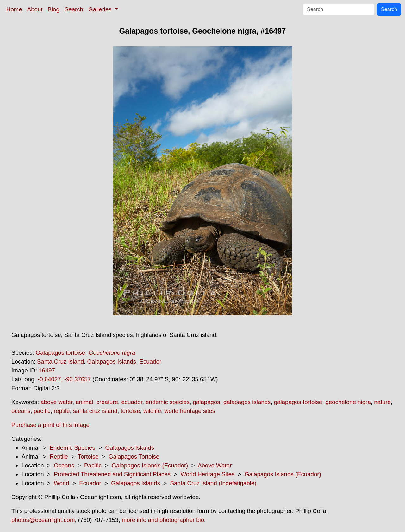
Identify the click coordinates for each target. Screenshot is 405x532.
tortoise (130, 411)
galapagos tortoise (298, 402)
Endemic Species (72, 448)
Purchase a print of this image (50, 425)
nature (382, 402)
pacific (42, 411)
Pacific (93, 465)
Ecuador (151, 361)
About (35, 9)
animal (84, 402)
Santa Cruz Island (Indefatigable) (213, 483)
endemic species (168, 402)
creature (107, 402)
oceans (21, 411)
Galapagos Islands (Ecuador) (150, 465)
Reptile (59, 456)
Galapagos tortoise (61, 353)
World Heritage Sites (208, 474)
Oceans (64, 465)
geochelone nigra (348, 402)
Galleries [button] (101, 9)
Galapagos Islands (112, 361)
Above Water (215, 465)
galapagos (207, 402)
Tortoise (88, 456)
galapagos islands (247, 402)
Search (74, 9)
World (61, 483)
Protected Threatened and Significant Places (112, 474)
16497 (47, 370)
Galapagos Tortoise (134, 456)
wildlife (152, 411)
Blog (54, 9)
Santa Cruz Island (60, 361)
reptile (62, 411)
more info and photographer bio (163, 520)
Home (14, 9)
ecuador (132, 402)
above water (56, 402)
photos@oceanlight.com (43, 520)
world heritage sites (190, 411)
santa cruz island (95, 411)
